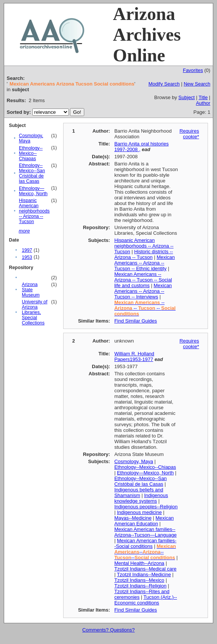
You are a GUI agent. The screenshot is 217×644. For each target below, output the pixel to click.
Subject (186, 97)
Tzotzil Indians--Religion (140, 586)
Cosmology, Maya (134, 461)
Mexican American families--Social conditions (145, 543)
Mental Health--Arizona (139, 563)
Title (203, 97)
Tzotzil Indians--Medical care (145, 569)
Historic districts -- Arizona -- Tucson (144, 254)
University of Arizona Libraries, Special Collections (35, 312)
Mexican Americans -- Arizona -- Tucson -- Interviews (143, 291)
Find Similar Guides (136, 321)
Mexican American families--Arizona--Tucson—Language (146, 532)
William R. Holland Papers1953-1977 (134, 356)
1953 (27, 257)
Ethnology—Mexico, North (33, 191)
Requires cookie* (189, 134)
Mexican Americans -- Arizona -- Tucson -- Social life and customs (143, 280)
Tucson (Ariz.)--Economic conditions (146, 600)
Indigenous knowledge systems (141, 498)
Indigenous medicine (139, 512)
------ (145, 552)
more (24, 231)
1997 (27, 250)
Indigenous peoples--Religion (146, 507)
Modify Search (164, 84)
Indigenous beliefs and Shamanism (139, 493)
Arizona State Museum (31, 290)
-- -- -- (145, 308)
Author (203, 103)
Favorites (193, 70)
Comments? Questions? (108, 630)
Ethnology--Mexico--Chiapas (31, 153)
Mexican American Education (144, 521)
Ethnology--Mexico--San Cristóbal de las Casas (32, 173)
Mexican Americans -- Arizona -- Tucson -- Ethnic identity (145, 263)
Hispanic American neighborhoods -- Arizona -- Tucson (34, 211)
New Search (197, 84)
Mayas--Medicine (133, 518)
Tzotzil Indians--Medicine (144, 574)
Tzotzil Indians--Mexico (139, 580)
